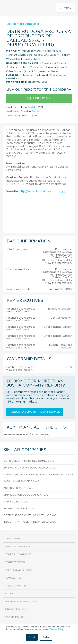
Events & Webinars (18, 570)
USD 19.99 (39, 98)
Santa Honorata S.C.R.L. (20, 508)
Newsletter (13, 578)
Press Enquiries (16, 586)
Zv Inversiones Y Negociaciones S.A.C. (30, 468)
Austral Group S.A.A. (18, 488)
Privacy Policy (15, 609)
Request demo (15, 562)
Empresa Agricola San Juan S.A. (26, 495)
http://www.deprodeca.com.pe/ (42, 192)
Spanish (36, 111)
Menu (65, 8)
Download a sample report (22, 116)
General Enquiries (18, 554)
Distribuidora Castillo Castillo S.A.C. (30, 515)
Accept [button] (32, 637)
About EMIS (12, 539)
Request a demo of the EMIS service (35, 412)
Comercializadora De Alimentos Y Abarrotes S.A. (39, 474)
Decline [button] (46, 637)
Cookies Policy (56, 629)
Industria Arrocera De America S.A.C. (30, 522)
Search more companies (23, 24)
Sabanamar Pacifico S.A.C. (21, 481)
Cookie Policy (15, 617)
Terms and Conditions (20, 601)
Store (9, 594)
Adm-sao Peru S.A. (16, 502)
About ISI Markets (17, 547)
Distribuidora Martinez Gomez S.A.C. (29, 461)
